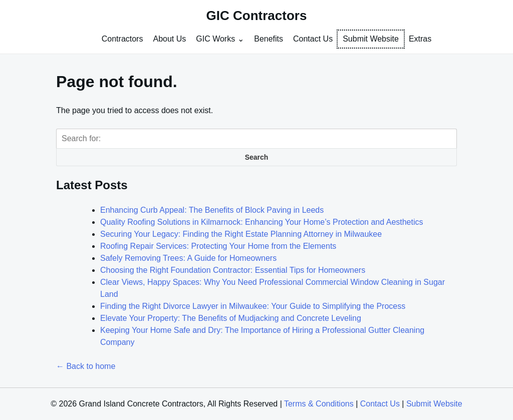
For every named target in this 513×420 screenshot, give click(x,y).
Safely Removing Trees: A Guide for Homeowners (188, 258)
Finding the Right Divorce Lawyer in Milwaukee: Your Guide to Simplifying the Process (253, 306)
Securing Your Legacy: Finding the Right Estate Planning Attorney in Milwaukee (241, 234)
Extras (420, 39)
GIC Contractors (257, 16)
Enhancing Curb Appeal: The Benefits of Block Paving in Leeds (212, 210)
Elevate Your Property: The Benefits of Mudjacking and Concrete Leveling (231, 318)
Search (257, 157)
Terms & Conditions (319, 404)
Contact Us (313, 39)
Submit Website (371, 39)
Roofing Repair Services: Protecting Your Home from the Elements (218, 246)
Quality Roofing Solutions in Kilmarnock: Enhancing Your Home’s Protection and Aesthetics (262, 222)
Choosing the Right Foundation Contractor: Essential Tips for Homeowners (233, 270)
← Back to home (86, 366)
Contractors (122, 39)
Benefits (269, 39)
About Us (169, 39)
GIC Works (215, 39)
